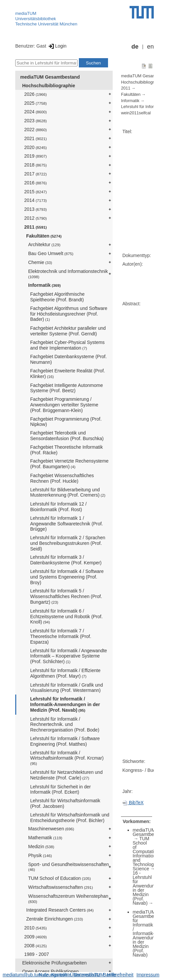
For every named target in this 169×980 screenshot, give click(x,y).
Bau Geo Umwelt (51, 253)
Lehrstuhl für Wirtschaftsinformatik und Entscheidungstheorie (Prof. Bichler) (70, 818)
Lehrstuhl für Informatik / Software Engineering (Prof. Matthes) (65, 741)
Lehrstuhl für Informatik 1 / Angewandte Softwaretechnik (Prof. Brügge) (66, 524)
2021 (35, 138)
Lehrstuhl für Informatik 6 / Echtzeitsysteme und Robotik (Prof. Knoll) (66, 617)
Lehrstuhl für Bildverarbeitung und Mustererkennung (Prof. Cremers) (68, 492)
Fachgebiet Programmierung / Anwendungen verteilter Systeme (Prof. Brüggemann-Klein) (64, 405)
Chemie (40, 262)
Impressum (148, 975)
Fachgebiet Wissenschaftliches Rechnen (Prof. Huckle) (62, 478)
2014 (35, 200)
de (135, 47)
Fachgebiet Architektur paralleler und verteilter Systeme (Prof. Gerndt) (68, 331)
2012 (35, 218)
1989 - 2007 (37, 954)
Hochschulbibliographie (49, 86)
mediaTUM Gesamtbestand (50, 77)
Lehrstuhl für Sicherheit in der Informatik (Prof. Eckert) (60, 790)
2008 (35, 946)
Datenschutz (87, 975)
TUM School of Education (59, 878)
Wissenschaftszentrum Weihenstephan (68, 899)
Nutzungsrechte (55, 975)
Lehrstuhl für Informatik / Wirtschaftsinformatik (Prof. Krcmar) (67, 758)
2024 (35, 112)
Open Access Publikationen (50, 971)
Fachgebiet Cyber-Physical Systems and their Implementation (67, 345)
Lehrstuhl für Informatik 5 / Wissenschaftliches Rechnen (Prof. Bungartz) (66, 596)
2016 (35, 183)
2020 (35, 147)
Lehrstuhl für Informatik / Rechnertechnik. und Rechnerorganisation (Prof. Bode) (65, 725)
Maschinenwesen (51, 829)
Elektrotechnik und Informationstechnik (68, 274)
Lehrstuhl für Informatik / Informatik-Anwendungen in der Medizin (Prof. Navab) (65, 704)
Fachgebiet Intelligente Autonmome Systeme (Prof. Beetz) (66, 388)
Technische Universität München (46, 24)
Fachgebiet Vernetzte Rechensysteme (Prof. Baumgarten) (69, 464)
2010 (35, 928)
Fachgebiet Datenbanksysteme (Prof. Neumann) (68, 359)
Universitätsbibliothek (36, 19)
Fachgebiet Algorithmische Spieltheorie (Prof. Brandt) (57, 297)
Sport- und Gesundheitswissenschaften (69, 867)
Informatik (44, 285)
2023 (35, 121)
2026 (35, 94)
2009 (35, 937)
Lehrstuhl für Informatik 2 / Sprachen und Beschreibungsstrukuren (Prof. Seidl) (68, 543)
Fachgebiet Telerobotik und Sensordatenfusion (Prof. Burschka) (67, 436)
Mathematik (45, 838)
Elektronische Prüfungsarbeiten (55, 963)
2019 (35, 156)
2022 (35, 130)
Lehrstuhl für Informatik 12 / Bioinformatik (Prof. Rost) (58, 507)
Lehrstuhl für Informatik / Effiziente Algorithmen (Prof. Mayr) (65, 673)
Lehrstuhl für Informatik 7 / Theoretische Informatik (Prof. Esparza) (61, 636)
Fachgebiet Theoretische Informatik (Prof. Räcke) (66, 450)
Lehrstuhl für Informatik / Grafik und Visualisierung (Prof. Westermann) (66, 688)
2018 (35, 165)
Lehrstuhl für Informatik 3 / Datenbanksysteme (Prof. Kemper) (66, 560)
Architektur (44, 245)
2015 (35, 192)
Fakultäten (44, 236)
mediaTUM (26, 13)
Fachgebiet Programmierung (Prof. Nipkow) (66, 422)
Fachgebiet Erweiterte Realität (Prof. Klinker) (68, 374)
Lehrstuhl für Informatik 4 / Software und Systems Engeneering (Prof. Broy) (67, 577)
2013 (35, 209)
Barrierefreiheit (118, 975)
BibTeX (133, 803)
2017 (35, 174)
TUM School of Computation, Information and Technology (146, 851)
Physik (40, 855)
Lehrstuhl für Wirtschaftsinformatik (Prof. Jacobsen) (65, 803)
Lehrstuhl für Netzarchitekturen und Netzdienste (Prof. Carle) (66, 775)
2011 (35, 227)
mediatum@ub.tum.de (26, 975)
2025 (35, 103)
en (150, 47)
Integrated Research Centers (60, 910)
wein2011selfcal (136, 113)
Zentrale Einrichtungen (55, 919)
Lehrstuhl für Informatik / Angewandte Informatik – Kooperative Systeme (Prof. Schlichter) (69, 656)
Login (57, 46)
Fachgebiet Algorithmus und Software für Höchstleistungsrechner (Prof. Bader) (69, 314)
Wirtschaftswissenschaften (60, 887)
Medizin (41, 847)
